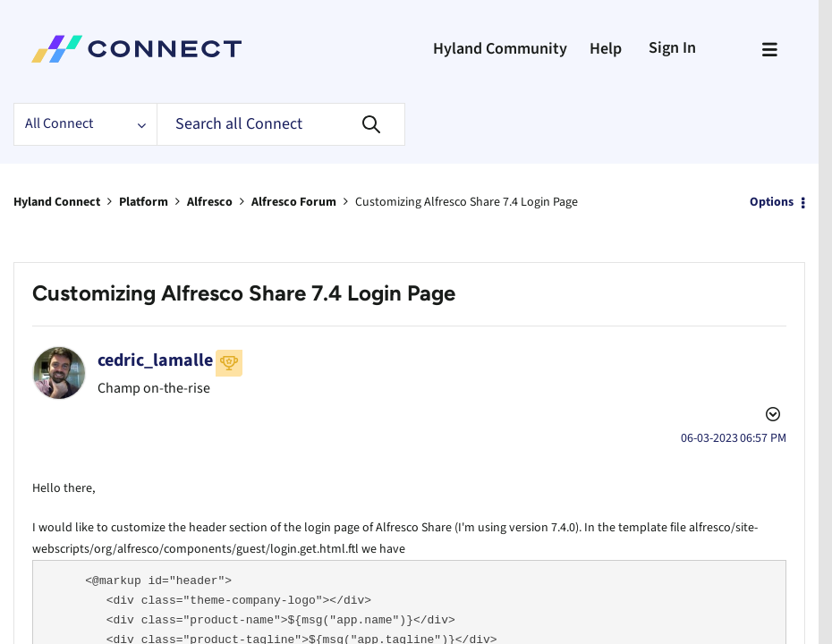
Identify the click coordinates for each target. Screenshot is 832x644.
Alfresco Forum (294, 202)
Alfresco (210, 202)
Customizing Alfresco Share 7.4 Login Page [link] (467, 202)
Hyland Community (500, 49)
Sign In (672, 48)
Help (606, 49)
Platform (144, 202)
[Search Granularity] (85, 124)
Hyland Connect (57, 202)
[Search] (281, 124)
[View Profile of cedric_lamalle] (155, 360)
